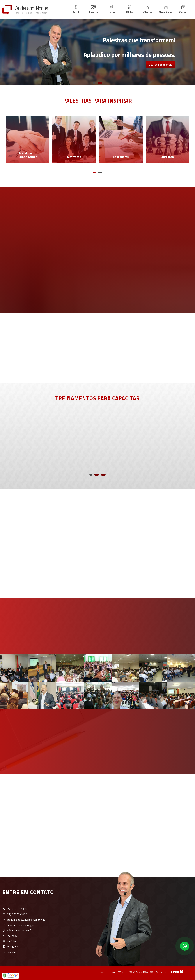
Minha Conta (166, 9)
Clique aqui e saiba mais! (161, 65)
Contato (184, 9)
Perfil (76, 9)
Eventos (94, 9)
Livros (112, 9)
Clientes (148, 9)
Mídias (130, 9)
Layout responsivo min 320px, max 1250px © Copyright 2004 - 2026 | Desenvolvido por (139, 968)
